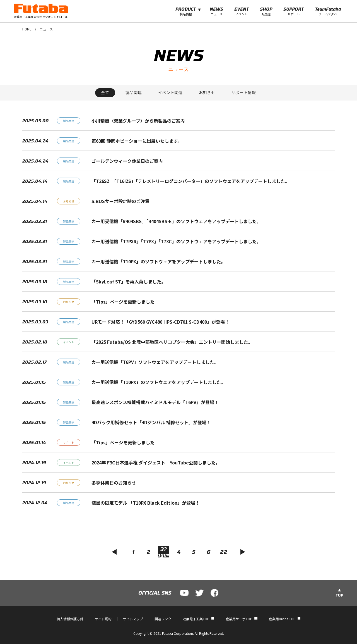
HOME (27, 29)
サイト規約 (103, 619)
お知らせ (207, 92)
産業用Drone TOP (285, 619)
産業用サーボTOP (241, 619)
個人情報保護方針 (70, 619)
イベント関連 (170, 92)
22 (224, 552)
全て (105, 92)
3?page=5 (163, 552)
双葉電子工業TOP (198, 619)
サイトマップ (133, 619)
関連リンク (163, 619)
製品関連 (134, 92)
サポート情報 (244, 92)
